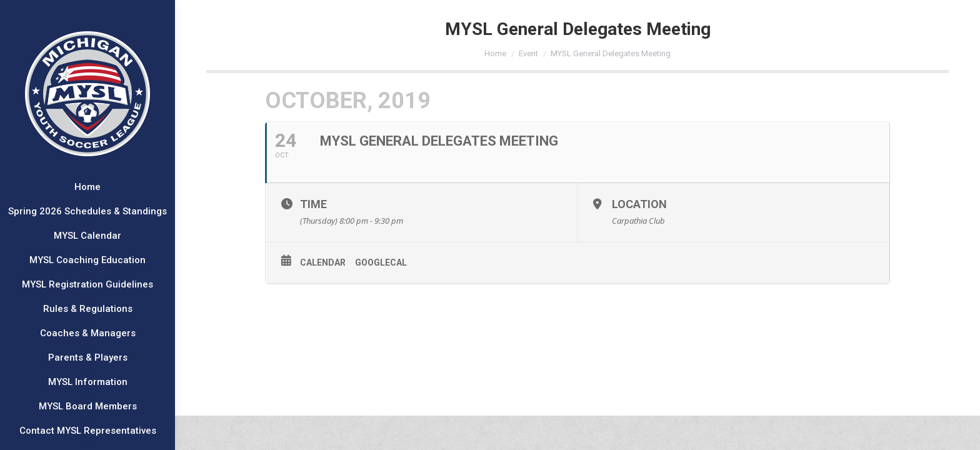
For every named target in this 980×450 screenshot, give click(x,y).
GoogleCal (381, 262)
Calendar (323, 262)
